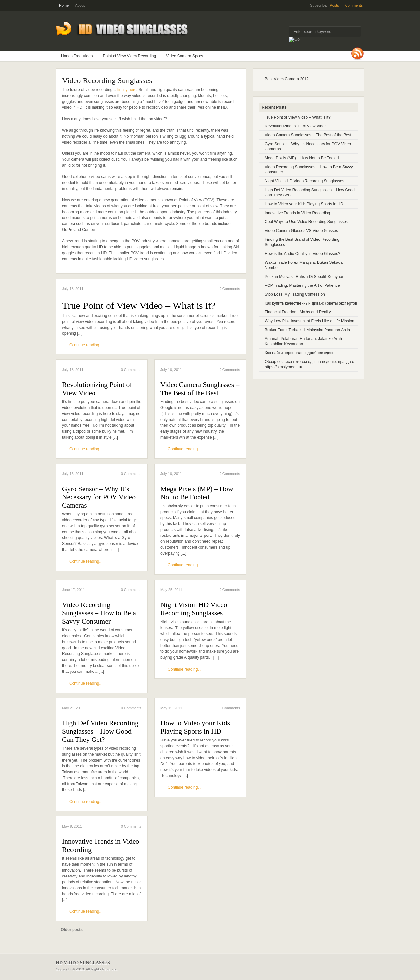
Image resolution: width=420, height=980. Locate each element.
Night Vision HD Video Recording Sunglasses (194, 609)
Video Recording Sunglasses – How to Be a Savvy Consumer (99, 613)
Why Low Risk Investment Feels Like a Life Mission (310, 321)
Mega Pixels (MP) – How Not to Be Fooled (197, 493)
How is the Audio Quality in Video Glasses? (303, 254)
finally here (127, 90)
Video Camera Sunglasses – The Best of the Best (200, 389)
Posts (334, 5)
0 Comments (230, 289)
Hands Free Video (77, 56)
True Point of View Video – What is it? (139, 305)
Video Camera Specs (185, 56)
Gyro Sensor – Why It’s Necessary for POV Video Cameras (99, 497)
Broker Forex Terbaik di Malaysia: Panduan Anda (307, 330)
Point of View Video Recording (130, 56)
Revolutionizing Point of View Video (97, 389)
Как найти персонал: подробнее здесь (300, 353)
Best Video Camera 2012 (287, 79)
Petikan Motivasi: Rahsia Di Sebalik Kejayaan (304, 277)
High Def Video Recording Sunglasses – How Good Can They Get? (100, 731)
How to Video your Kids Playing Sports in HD (195, 727)
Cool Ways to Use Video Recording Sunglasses (306, 222)
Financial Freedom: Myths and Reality (298, 312)
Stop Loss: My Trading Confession (295, 294)
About (80, 5)
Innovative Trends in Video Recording (101, 845)
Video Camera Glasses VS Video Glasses (301, 231)
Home (64, 5)
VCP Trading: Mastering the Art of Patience (302, 285)
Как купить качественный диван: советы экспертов (311, 303)
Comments (354, 5)
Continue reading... (86, 345)
